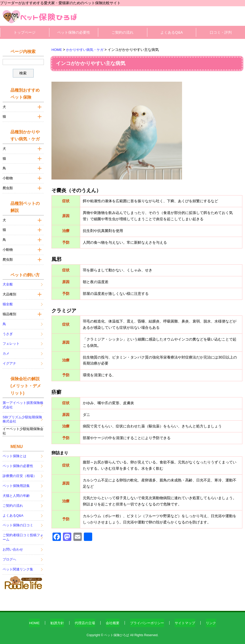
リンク (215, 621)
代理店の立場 (83, 621)
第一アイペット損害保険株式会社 (23, 403)
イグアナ (9, 362)
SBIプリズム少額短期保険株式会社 (22, 418)
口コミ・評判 (221, 32)
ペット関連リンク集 (18, 568)
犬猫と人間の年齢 (16, 494)
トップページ (25, 32)
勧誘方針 (54, 621)
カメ (6, 352)
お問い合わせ (13, 548)
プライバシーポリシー (148, 621)
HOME (30, 621)
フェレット (11, 342)
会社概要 (112, 621)
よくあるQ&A (172, 32)
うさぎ (8, 332)
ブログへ (9, 558)
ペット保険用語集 (16, 484)
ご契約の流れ (122, 32)
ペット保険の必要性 (74, 32)
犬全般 (8, 283)
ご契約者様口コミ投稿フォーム (23, 536)
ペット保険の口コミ (18, 524)
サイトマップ (188, 621)
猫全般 (8, 303)
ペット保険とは (14, 454)
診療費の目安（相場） (20, 474)
